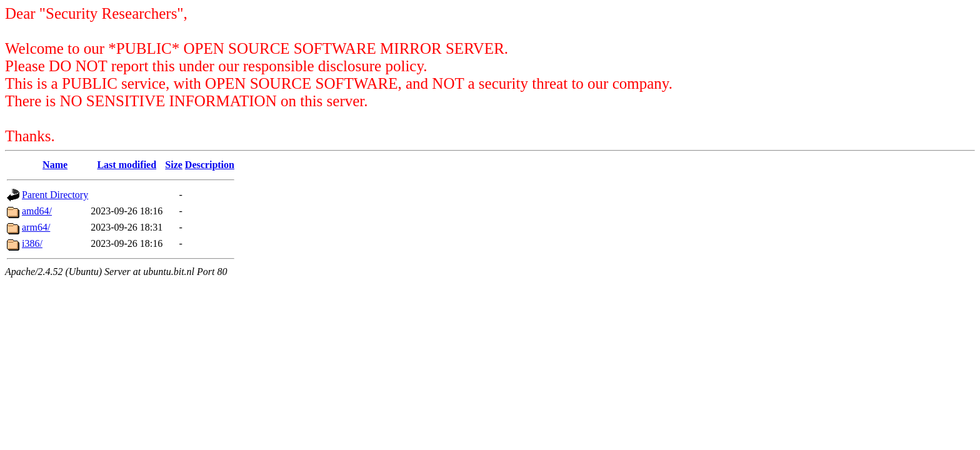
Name (55, 165)
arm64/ (36, 227)
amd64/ (37, 211)
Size (174, 165)
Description (210, 165)
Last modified (127, 165)
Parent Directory (55, 195)
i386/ (32, 243)
